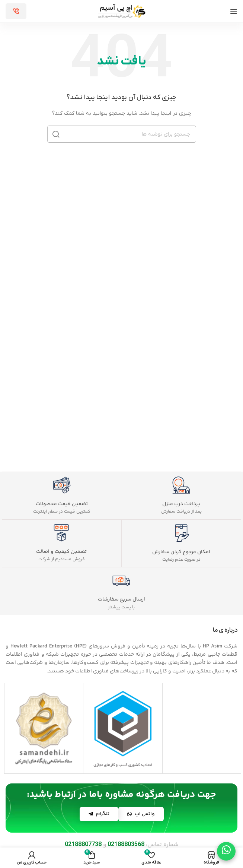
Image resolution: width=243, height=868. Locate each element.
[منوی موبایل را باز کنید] (234, 11)
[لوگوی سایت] (122, 11)
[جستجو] (122, 134)
